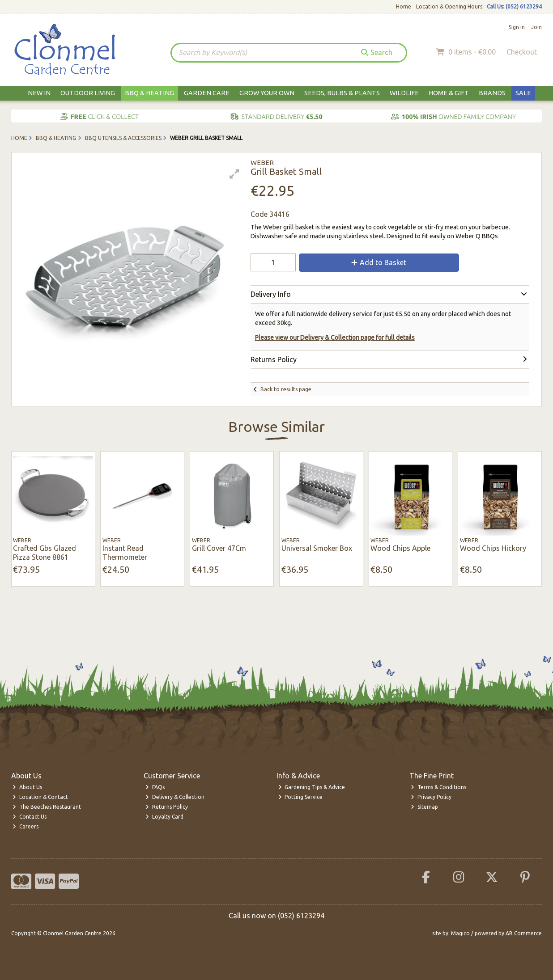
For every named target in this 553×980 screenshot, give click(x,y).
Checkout (522, 52)
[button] (234, 174)
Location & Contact (40, 797)
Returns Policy (167, 807)
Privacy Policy (431, 797)
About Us (27, 787)
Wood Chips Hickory (493, 548)
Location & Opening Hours (449, 6)
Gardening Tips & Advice (312, 787)
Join (536, 27)
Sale (523, 93)
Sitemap (424, 807)
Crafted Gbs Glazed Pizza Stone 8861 (45, 552)
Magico (460, 933)
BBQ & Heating (149, 93)
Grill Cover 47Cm (219, 548)
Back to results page (286, 389)
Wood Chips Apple (400, 548)
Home (404, 6)
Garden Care (207, 93)
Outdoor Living (88, 93)
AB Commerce (524, 933)
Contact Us (30, 817)
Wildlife (404, 93)
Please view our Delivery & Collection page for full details (335, 338)
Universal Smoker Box (317, 548)
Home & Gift (449, 93)
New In (39, 93)
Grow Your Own (267, 93)
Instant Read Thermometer (125, 552)
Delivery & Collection (175, 797)
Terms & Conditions (438, 787)
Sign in (517, 27)
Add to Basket (379, 262)
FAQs (155, 787)
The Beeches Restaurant (47, 807)
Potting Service (301, 797)
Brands (492, 93)
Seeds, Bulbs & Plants (342, 93)
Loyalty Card (164, 817)
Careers (26, 826)
